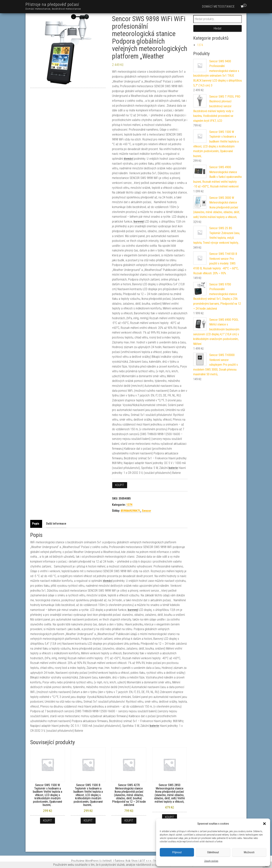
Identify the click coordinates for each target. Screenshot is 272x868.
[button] (264, 824)
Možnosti (249, 852)
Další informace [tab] (56, 524)
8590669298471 (131, 511)
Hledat (218, 28)
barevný (139, 222)
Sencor (146, 511)
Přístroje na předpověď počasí (52, 4)
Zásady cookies (211, 861)
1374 (129, 505)
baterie (173, 468)
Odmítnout (213, 852)
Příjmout (177, 852)
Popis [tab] (36, 524)
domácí (128, 159)
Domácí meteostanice (218, 7)
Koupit (120, 485)
